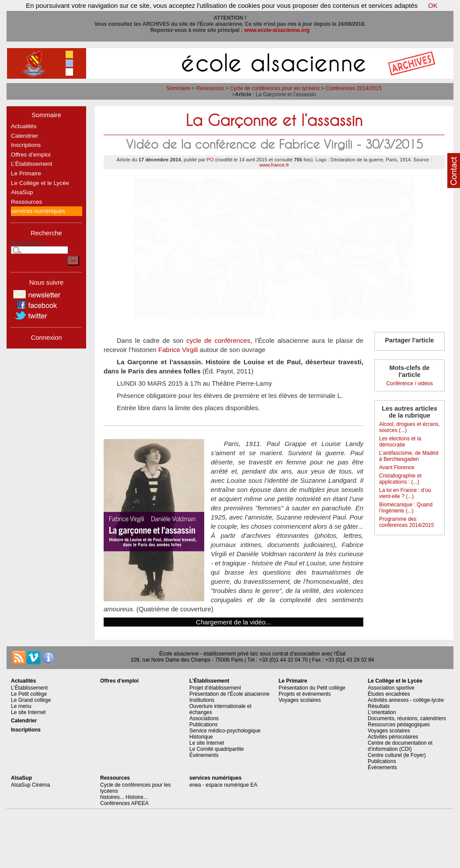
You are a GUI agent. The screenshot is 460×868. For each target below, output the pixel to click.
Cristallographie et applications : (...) (400, 479)
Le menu (21, 706)
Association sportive (391, 688)
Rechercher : (29, 243)
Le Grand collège (31, 700)
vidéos (425, 383)
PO (210, 160)
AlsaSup (22, 192)
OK (433, 5)
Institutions (202, 700)
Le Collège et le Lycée (40, 183)
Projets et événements (305, 694)
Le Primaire (26, 173)
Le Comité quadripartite (217, 749)
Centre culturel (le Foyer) (397, 755)
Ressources (210, 88)
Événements (204, 755)
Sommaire (178, 88)
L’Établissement (32, 164)
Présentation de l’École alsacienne (229, 694)
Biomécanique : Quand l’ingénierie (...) (406, 508)
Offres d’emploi (31, 155)
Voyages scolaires (300, 700)
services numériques (38, 211)
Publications (204, 725)
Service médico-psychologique (225, 731)
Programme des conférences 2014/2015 (406, 522)
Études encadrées (389, 694)
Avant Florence (397, 467)
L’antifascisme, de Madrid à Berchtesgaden (409, 456)
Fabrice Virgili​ (178, 350)
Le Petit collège (29, 694)
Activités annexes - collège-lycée (406, 700)
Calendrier (24, 136)
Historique (201, 737)
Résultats (379, 706)
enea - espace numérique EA (223, 785)
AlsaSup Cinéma (30, 785)
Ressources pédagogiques (399, 725)
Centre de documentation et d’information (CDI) (400, 746)
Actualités (24, 126)
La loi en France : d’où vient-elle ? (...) (405, 493)
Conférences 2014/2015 (354, 88)
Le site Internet (28, 712)
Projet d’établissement (215, 688)
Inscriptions (26, 145)
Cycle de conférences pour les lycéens (275, 88)
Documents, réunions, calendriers (407, 718)
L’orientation (382, 712)
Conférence (400, 383)
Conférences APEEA (124, 803)
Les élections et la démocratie (400, 442)
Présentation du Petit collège (312, 688)
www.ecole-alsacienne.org (277, 30)
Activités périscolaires (393, 737)
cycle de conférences (218, 340)
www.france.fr (274, 165)
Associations (204, 718)
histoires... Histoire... (124, 797)
